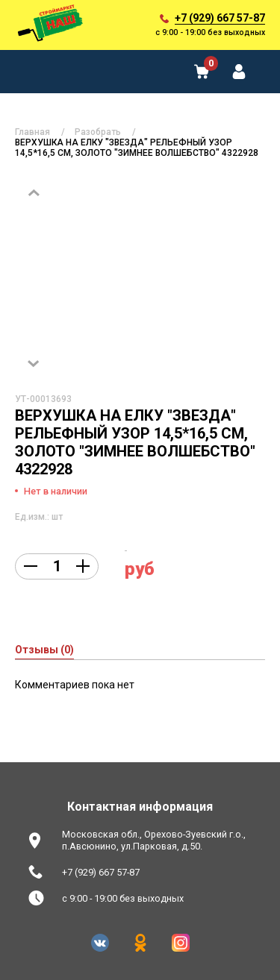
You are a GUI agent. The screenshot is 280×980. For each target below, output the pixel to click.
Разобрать (98, 132)
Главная (32, 132)
